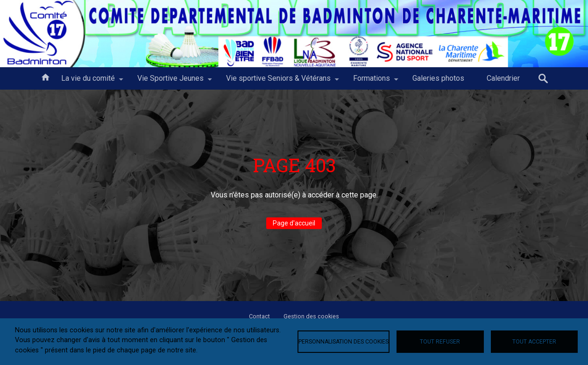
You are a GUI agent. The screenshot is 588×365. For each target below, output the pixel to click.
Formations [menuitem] (372, 82)
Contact (259, 316)
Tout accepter (534, 342)
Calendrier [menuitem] (503, 78)
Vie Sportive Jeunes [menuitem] (170, 82)
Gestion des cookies (311, 316)
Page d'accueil (294, 223)
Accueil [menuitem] (45, 77)
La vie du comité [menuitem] (88, 82)
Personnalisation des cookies (344, 342)
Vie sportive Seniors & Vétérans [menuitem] (278, 82)
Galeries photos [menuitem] (438, 78)
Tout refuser (440, 342)
